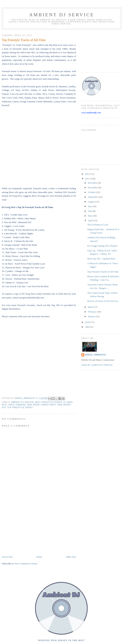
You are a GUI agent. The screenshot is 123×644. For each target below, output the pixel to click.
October (92, 192)
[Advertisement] (29, 530)
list (62, 305)
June (90, 211)
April (91, 220)
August (92, 202)
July (90, 206)
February (92, 312)
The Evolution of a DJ (98, 225)
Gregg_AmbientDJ (96, 355)
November (93, 187)
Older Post (71, 557)
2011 (88, 179)
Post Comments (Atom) (26, 564)
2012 (88, 174)
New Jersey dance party (42, 405)
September (93, 197)
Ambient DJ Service (62, 15)
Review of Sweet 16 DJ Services (103, 301)
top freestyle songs (20, 407)
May (90, 216)
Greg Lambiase (17, 405)
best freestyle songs (48, 402)
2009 (88, 327)
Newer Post (7, 557)
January (92, 316)
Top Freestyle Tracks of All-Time (103, 272)
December (93, 183)
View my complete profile (97, 365)
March (91, 307)
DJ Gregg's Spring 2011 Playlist (102, 246)
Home (39, 557)
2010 (88, 322)
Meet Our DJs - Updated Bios (101, 259)
